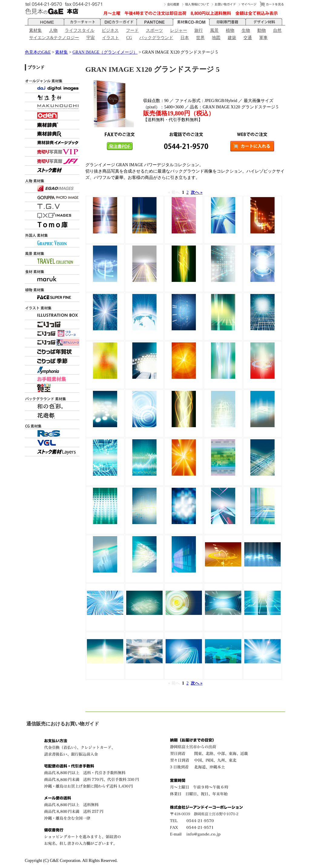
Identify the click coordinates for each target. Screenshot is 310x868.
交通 (248, 38)
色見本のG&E (38, 52)
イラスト (110, 38)
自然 (277, 30)
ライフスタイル (80, 30)
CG (129, 38)
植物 (230, 30)
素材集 (35, 30)
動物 (262, 30)
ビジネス (110, 30)
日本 (185, 38)
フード (132, 30)
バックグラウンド (156, 38)
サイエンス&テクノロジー (54, 38)
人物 (53, 30)
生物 (246, 30)
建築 (232, 38)
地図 (216, 38)
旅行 (199, 30)
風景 (214, 30)
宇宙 (91, 38)
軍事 (263, 38)
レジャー (179, 30)
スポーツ (154, 30)
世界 (200, 38)
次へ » (197, 192)
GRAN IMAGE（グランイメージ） (105, 52)
